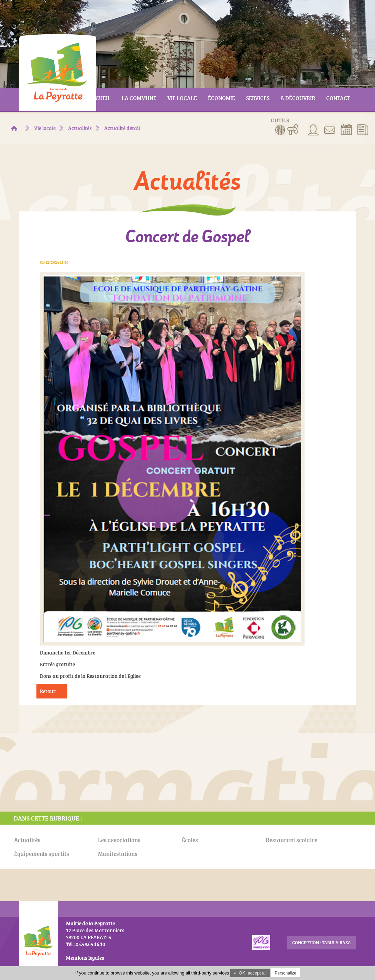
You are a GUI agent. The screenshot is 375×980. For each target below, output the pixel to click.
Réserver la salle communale (346, 129)
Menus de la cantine (280, 129)
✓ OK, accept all (250, 973)
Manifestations (293, 129)
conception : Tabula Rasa (322, 943)
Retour (48, 691)
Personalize (285, 973)
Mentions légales (85, 958)
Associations (313, 129)
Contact (330, 129)
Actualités (363, 129)
